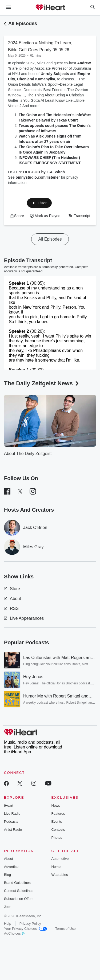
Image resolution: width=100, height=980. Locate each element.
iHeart (9, 805)
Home (56, 867)
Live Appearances (24, 618)
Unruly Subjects (55, 74)
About (13, 599)
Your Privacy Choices (25, 929)
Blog (7, 875)
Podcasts (11, 822)
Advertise (11, 867)
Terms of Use (65, 929)
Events (57, 822)
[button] (39, 203)
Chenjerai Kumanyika (36, 79)
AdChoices (14, 933)
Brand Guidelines (17, 883)
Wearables (60, 875)
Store (12, 589)
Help (8, 924)
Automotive (60, 859)
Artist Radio (13, 830)
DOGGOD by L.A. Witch (44, 172)
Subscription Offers (19, 899)
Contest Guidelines (19, 891)
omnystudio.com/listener (38, 177)
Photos (57, 838)
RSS (11, 608)
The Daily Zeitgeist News (42, 383)
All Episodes (23, 23)
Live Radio (12, 814)
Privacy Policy (30, 924)
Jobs (8, 907)
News (56, 805)
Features (58, 814)
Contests (58, 830)
